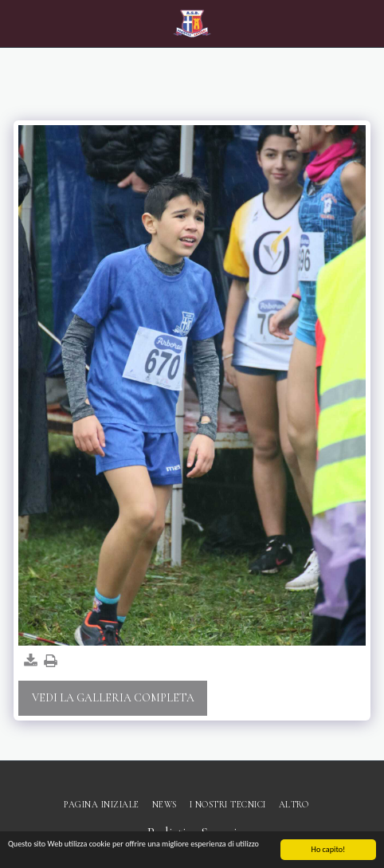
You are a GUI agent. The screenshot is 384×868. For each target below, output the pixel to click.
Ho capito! (329, 850)
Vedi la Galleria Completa (113, 698)
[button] (18, 23)
